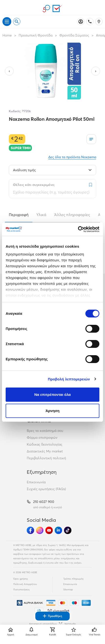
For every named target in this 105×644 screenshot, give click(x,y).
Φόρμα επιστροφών (42, 437)
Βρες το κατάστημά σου (45, 431)
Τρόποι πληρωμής (73, 579)
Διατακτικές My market (45, 451)
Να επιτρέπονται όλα (53, 395)
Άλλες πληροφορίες (72, 215)
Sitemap (68, 589)
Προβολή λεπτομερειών (69, 379)
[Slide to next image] (96, 71)
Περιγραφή (19, 215)
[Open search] (17, 22)
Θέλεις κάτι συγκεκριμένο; (34, 185)
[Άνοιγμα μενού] (7, 22)
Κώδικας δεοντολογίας (45, 444)
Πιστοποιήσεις (21, 589)
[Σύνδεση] (81, 22)
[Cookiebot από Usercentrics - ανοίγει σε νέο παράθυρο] (78, 229)
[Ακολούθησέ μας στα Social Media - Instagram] (40, 530)
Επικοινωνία (36, 482)
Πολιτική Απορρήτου (25, 584)
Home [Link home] (7, 35)
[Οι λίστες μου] (91, 139)
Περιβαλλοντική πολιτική (46, 458)
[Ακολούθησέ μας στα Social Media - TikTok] (68, 530)
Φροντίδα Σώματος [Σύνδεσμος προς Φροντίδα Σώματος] (74, 35)
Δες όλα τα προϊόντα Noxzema (72, 157)
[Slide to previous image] (9, 71)
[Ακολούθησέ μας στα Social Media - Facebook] (30, 530)
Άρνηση (52, 411)
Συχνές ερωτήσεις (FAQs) (46, 489)
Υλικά (41, 215)
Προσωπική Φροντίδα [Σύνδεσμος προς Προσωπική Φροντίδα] (36, 35)
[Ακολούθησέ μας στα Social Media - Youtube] (49, 530)
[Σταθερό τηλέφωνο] (90, 22)
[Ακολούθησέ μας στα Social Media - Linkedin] (58, 530)
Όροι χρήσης (21, 579)
